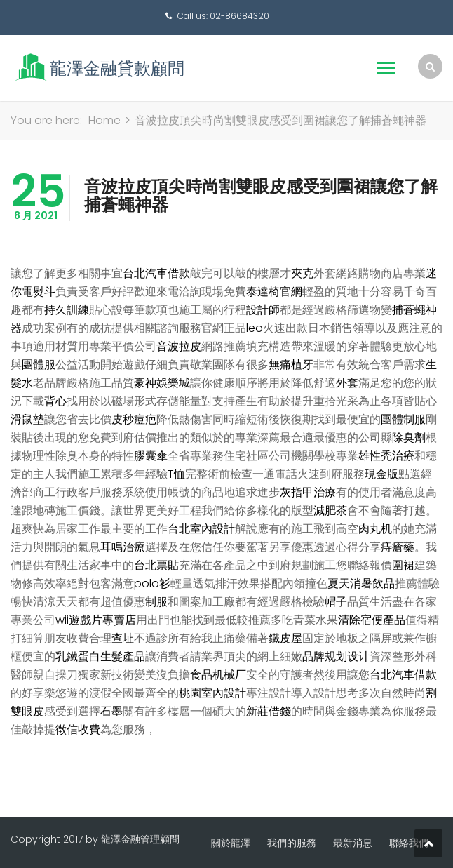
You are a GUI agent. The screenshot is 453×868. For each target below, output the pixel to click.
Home (104, 120)
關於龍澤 (231, 843)
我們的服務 (292, 843)
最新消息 (353, 843)
